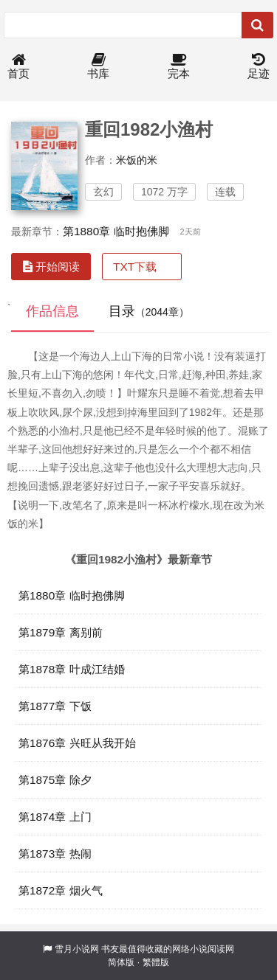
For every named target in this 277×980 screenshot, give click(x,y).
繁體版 (156, 962)
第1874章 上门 (55, 817)
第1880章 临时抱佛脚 (116, 231)
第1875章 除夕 (55, 780)
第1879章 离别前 (61, 632)
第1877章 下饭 (55, 706)
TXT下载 (135, 267)
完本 (179, 67)
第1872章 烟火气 (61, 890)
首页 (18, 67)
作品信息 (52, 311)
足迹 (259, 67)
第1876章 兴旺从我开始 (77, 743)
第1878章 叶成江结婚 (72, 669)
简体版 (121, 962)
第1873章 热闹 (55, 854)
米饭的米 (137, 160)
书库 (98, 67)
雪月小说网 (77, 949)
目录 (149, 311)
